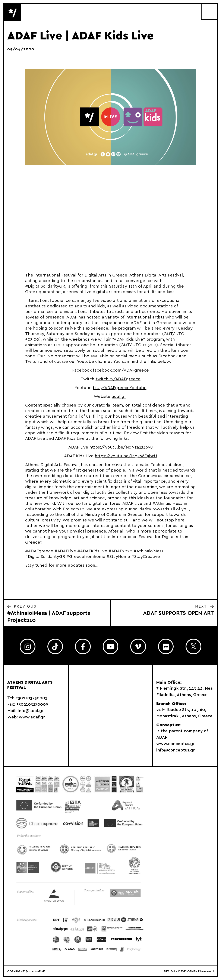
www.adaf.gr (32, 717)
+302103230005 (31, 698)
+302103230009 (32, 704)
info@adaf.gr (31, 711)
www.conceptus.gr (176, 744)
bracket (207, 971)
